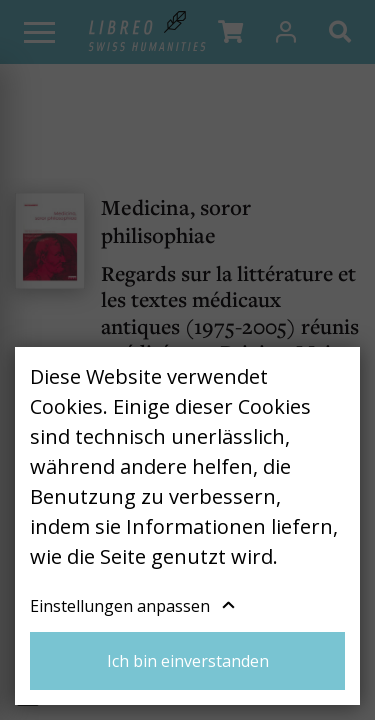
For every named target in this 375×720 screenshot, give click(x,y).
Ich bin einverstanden (188, 661)
